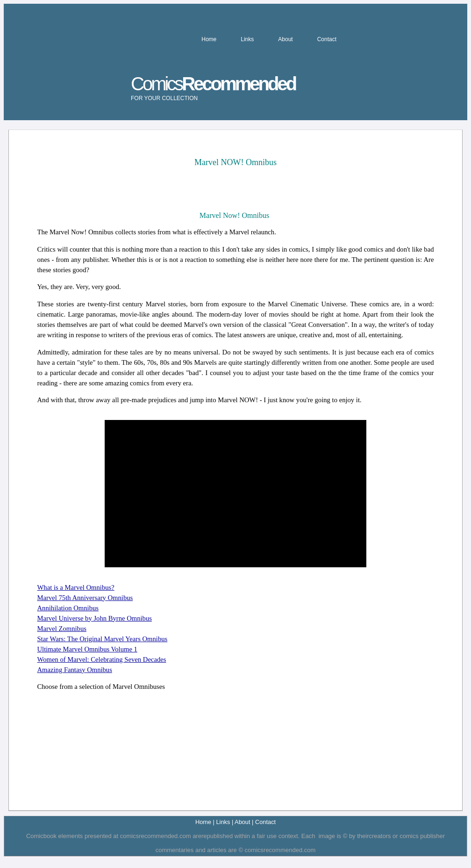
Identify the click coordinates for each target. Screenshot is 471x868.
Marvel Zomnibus (62, 629)
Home (209, 39)
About (285, 39)
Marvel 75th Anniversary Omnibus (85, 598)
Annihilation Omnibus (68, 608)
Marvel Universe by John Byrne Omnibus (95, 618)
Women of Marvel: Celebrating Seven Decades (102, 659)
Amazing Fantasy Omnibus (75, 670)
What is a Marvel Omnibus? (76, 587)
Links (247, 39)
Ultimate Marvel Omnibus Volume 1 (87, 649)
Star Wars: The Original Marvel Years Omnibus (103, 639)
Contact (327, 39)
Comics (213, 87)
